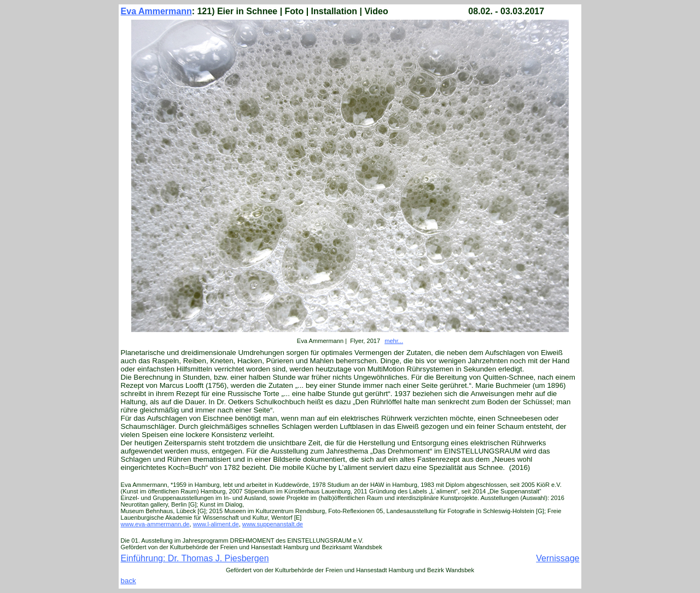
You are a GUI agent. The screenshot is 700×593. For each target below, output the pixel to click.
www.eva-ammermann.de (155, 524)
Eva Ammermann (156, 11)
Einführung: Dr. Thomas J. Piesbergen (195, 558)
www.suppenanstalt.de (273, 524)
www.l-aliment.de (216, 524)
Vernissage (558, 558)
